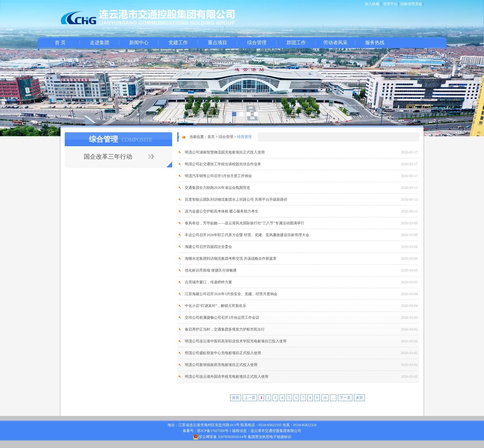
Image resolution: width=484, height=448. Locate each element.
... (333, 398)
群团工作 (296, 43)
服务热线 (375, 43)
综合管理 (257, 43)
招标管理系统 (411, 4)
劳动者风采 (335, 43)
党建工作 (178, 43)
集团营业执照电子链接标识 (270, 437)
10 (325, 398)
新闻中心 (139, 43)
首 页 (60, 43)
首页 (211, 137)
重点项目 (217, 43)
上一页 (250, 398)
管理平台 (390, 4)
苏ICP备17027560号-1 (214, 431)
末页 (359, 398)
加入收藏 (372, 4)
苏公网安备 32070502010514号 (220, 437)
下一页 (345, 398)
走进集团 (100, 43)
